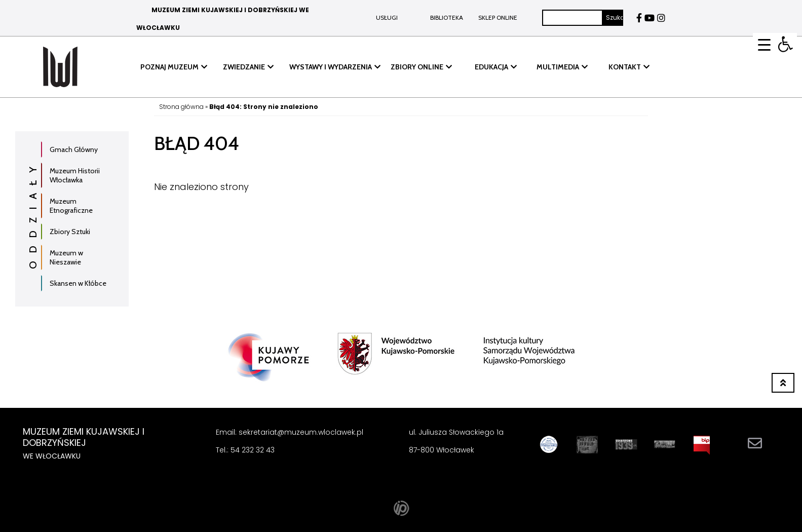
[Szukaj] (572, 18)
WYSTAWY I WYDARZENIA (331, 67)
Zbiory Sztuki (70, 232)
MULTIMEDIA (558, 67)
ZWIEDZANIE (244, 67)
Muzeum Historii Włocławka (75, 175)
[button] (786, 44)
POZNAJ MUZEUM (169, 67)
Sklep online (498, 17)
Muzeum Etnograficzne (71, 206)
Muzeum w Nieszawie (66, 257)
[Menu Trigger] (764, 44)
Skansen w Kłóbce (78, 283)
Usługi (387, 17)
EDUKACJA (491, 67)
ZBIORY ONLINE (417, 67)
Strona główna (181, 107)
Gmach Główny (74, 149)
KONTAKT (625, 67)
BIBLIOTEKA (447, 17)
